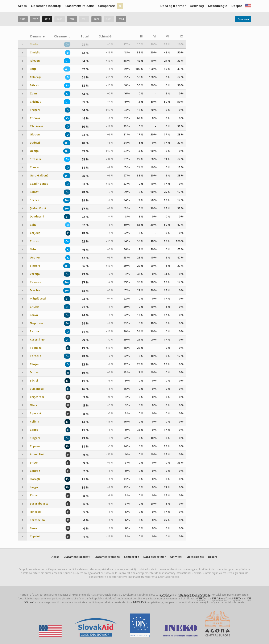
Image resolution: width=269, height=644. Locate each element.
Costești (35, 241)
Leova (34, 315)
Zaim (33, 93)
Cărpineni (36, 126)
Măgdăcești (38, 299)
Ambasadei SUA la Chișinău (194, 595)
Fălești (34, 85)
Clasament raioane (80, 6)
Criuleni (35, 307)
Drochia (35, 290)
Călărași (35, 77)
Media (34, 44)
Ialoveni (35, 61)
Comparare (107, 6)
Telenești (36, 282)
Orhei (34, 249)
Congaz (35, 471)
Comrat (35, 167)
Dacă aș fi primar (173, 6)
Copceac (36, 446)
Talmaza (36, 348)
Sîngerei (36, 266)
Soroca (35, 200)
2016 (23, 19)
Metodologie (218, 6)
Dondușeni (37, 217)
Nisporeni (36, 323)
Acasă (22, 6)
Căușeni (35, 364)
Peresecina (37, 520)
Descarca (243, 19)
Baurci (34, 528)
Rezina (34, 331)
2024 (121, 19)
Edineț (34, 192)
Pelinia (34, 422)
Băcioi (34, 381)
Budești (35, 143)
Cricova (35, 118)
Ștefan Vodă (38, 208)
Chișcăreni (37, 397)
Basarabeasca (39, 504)
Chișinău (36, 102)
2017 (35, 19)
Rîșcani (35, 495)
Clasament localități (46, 6)
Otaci (33, 405)
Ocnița (34, 151)
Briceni (35, 463)
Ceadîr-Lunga (39, 184)
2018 (47, 19)
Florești (35, 479)
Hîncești (35, 512)
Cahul (34, 225)
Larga (34, 487)
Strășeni (35, 159)
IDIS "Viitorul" (219, 598)
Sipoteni (35, 413)
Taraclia (36, 356)
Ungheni (36, 258)
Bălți (33, 69)
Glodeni (35, 134)
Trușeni (35, 110)
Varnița (35, 274)
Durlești (35, 372)
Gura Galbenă (39, 176)
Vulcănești (37, 389)
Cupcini (35, 536)
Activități (197, 6)
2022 (96, 19)
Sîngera (35, 438)
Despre (237, 6)
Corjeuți (35, 233)
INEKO (201, 598)
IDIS (143, 602)
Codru (34, 430)
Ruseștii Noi (38, 340)
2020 (72, 19)
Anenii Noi (37, 454)
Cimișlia (35, 52)
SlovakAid (165, 595)
